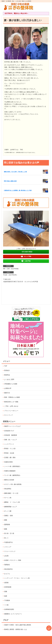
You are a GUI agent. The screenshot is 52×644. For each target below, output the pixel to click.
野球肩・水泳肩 (9, 453)
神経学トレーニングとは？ (13, 426)
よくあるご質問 (9, 379)
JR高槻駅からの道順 (11, 384)
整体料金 (7, 375)
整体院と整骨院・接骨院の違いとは (15, 629)
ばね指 (6, 556)
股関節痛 (7, 524)
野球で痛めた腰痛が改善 (10, 181)
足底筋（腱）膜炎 (10, 457)
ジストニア (8, 547)
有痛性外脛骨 (8, 462)
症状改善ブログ (9, 431)
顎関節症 (7, 565)
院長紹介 (7, 370)
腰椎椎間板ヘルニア (11, 507)
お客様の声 (8, 388)
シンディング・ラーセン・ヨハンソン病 (17, 578)
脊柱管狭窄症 (8, 569)
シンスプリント (9, 444)
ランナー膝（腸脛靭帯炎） (13, 475)
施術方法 (7, 393)
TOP (6, 366)
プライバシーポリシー (11, 411)
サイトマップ (8, 415)
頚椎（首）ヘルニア (11, 440)
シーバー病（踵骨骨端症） (13, 466)
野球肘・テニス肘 (10, 449)
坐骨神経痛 (8, 587)
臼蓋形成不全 (8, 542)
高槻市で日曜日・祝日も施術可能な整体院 (18, 625)
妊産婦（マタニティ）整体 (13, 560)
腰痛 (6, 520)
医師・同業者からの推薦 (12, 397)
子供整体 (7, 600)
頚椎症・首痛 (8, 516)
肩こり (6, 538)
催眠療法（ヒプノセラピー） (13, 614)
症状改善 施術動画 (11, 435)
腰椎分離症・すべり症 (11, 493)
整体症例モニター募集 (11, 402)
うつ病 (6, 605)
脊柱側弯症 (8, 489)
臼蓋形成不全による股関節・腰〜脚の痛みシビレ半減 (18, 190)
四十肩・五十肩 (9, 533)
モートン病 (8, 498)
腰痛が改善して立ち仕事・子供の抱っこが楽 (15, 172)
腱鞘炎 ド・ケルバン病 (12, 502)
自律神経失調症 (9, 609)
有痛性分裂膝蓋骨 (10, 471)
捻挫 (6, 596)
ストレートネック (10, 551)
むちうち (7, 574)
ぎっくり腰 (8, 511)
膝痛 (6, 529)
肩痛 (6, 592)
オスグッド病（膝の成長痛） (13, 484)
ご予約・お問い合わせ (11, 406)
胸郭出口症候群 (9, 480)
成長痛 (6, 583)
